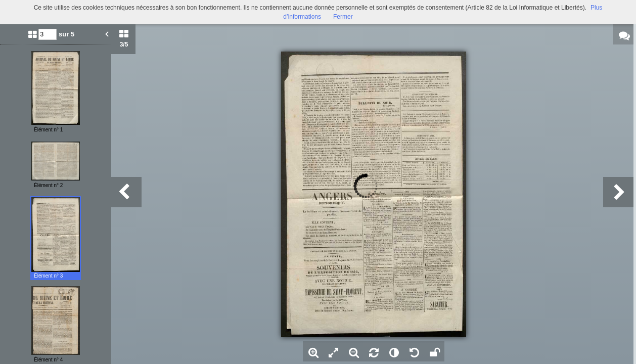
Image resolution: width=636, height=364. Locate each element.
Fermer (343, 17)
